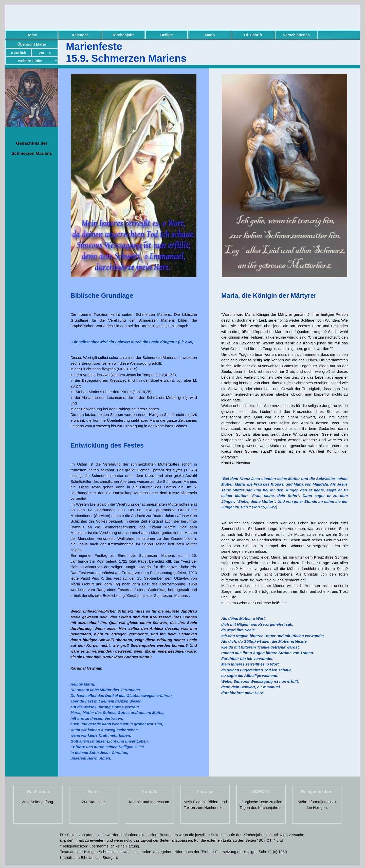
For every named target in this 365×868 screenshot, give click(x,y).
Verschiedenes (296, 35)
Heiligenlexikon (317, 792)
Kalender (80, 35)
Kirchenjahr (123, 35)
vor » (45, 53)
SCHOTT (261, 792)
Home (32, 35)
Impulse (205, 792)
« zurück (19, 53)
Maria (210, 35)
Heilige (166, 35)
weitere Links (30, 61)
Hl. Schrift (253, 35)
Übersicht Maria (32, 44)
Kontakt (149, 792)
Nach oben (38, 792)
